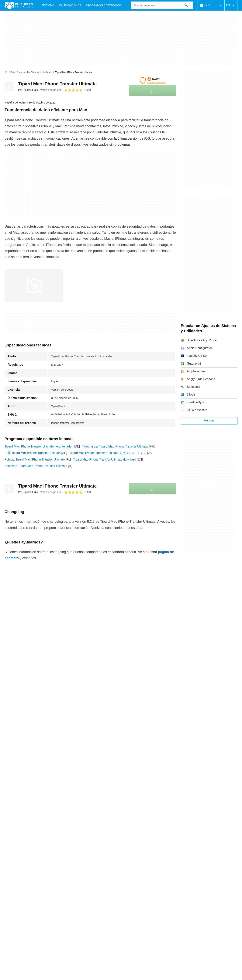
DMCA (139, 816)
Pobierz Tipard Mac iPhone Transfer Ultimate (35, 459)
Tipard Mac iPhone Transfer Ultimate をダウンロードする (108, 453)
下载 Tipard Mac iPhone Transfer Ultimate (33, 453)
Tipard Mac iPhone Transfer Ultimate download (105, 459)
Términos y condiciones (20, 816)
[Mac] (13, 72)
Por (28, 90)
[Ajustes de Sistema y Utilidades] (35, 72)
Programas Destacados (104, 5)
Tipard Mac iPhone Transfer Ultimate (57, 84)
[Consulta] (162, 5)
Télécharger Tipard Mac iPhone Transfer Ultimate (115, 446)
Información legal (118, 816)
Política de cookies (54, 816)
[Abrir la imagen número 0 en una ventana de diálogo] (34, 286)
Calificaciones (70, 5)
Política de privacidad (87, 816)
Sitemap (65, 809)
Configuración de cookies (166, 816)
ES (231, 5)
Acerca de (11, 809)
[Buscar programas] (186, 5)
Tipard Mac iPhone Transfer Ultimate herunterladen (39, 446)
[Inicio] (6, 72)
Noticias (48, 5)
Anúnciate (48, 809)
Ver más (209, 420)
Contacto (29, 809)
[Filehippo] (19, 5)
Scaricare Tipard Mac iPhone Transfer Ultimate (36, 466)
